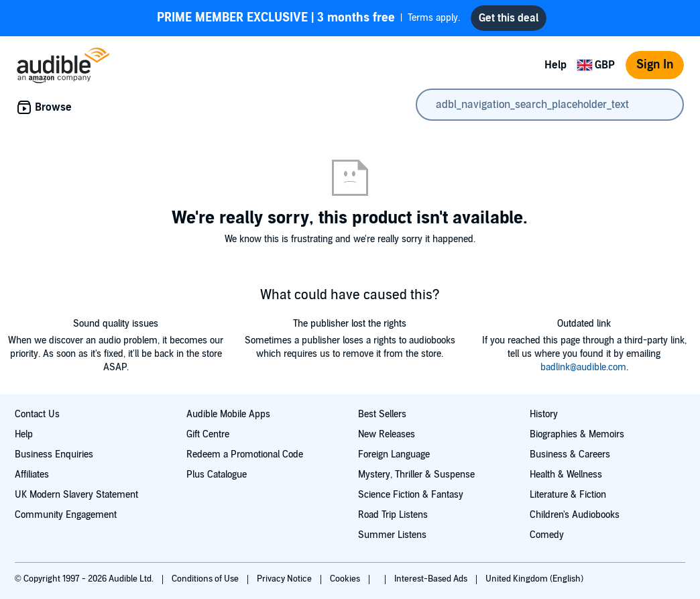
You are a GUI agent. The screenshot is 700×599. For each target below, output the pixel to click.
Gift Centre (208, 434)
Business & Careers (570, 454)
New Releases (387, 434)
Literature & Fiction (568, 495)
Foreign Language (394, 454)
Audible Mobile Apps (228, 414)
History (544, 414)
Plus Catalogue (217, 475)
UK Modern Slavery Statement (76, 495)
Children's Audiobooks (575, 515)
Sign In (655, 65)
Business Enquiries (54, 454)
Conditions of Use (206, 579)
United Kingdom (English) (534, 579)
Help (556, 65)
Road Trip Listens (393, 515)
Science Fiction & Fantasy (411, 495)
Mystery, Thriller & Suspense (416, 475)
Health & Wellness (566, 475)
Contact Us (37, 414)
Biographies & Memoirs (577, 434)
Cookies (346, 579)
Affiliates (32, 475)
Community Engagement (66, 515)
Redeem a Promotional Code (245, 454)
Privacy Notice (285, 579)
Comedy (547, 535)
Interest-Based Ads (432, 579)
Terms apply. (308, 18)
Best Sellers (382, 414)
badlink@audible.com (583, 367)
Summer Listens (392, 535)
